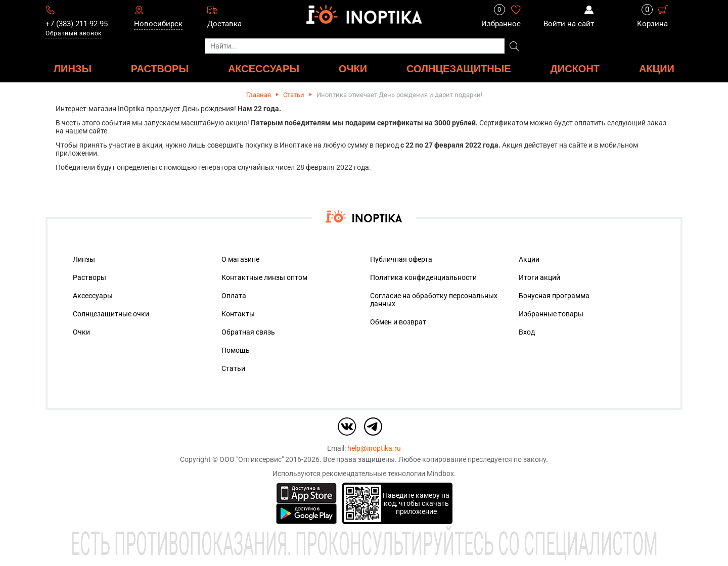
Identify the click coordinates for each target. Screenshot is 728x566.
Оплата (234, 296)
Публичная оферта (401, 259)
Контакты (238, 314)
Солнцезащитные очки (111, 314)
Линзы (84, 259)
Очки (81, 332)
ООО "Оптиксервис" (252, 459)
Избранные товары (551, 314)
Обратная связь (248, 332)
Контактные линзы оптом (264, 277)
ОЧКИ (353, 68)
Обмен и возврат (398, 322)
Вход (527, 332)
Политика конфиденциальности (423, 277)
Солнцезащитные (459, 68)
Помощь (236, 350)
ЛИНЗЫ (73, 68)
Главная (259, 95)
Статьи (294, 95)
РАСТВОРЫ (160, 68)
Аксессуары (93, 296)
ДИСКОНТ (575, 68)
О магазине (240, 259)
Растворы (89, 277)
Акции (657, 68)
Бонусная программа (554, 296)
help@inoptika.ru (374, 448)
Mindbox (440, 474)
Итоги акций (539, 277)
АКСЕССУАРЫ (264, 68)
